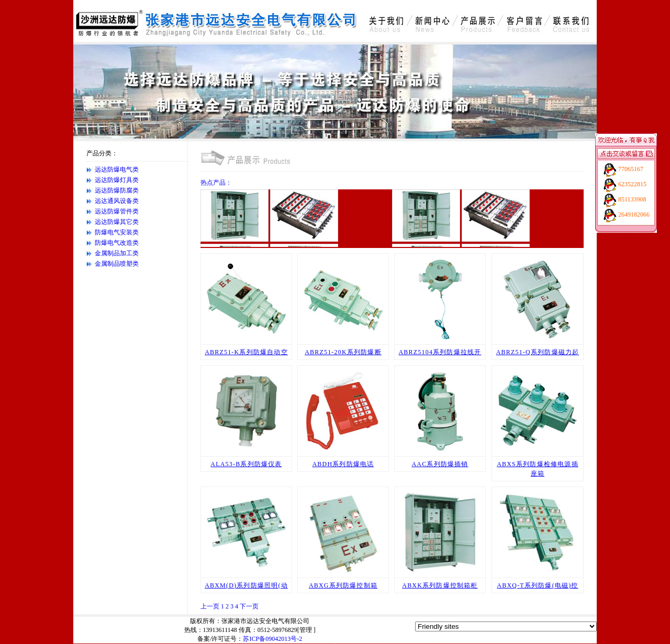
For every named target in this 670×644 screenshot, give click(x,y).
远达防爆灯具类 (117, 180)
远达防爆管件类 (117, 211)
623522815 (632, 184)
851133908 (632, 199)
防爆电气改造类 (117, 243)
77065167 (631, 169)
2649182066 (634, 214)
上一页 (210, 606)
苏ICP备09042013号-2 (272, 639)
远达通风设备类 (117, 201)
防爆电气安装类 (117, 232)
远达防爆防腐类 (117, 190)
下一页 (249, 606)
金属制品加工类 (117, 253)
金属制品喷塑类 (117, 264)
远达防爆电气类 (117, 170)
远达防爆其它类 (117, 222)
